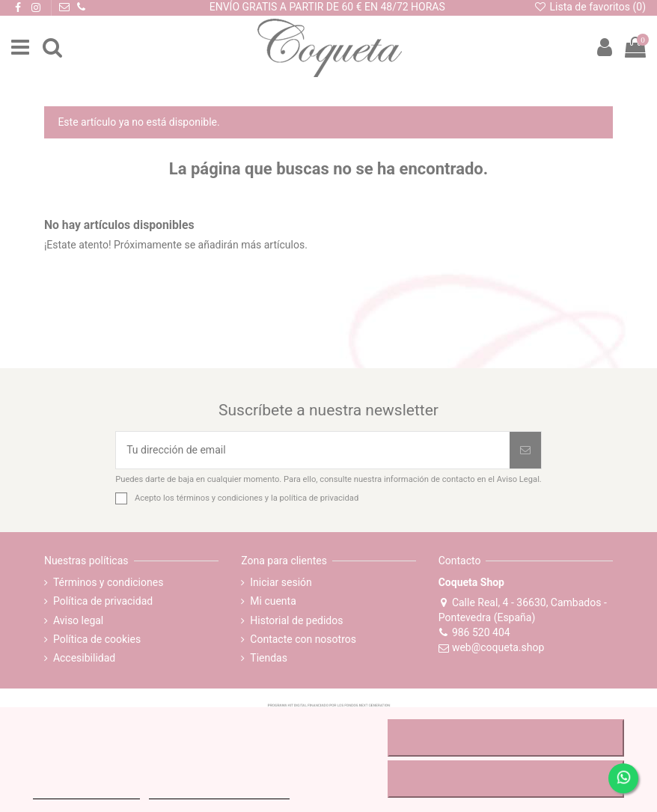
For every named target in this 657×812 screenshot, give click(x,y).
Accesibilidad (84, 658)
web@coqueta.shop (492, 647)
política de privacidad (320, 498)
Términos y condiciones (108, 582)
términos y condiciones (220, 498)
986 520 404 (474, 632)
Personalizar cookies (219, 792)
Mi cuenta (273, 601)
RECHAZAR (506, 738)
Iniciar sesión (281, 582)
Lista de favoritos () (590, 7)
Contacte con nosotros (303, 639)
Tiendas (269, 658)
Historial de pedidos (296, 620)
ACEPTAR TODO (506, 779)
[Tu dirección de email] (313, 450)
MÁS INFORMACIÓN (86, 792)
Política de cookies (97, 639)
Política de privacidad (103, 601)
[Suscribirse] (525, 450)
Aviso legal (78, 620)
